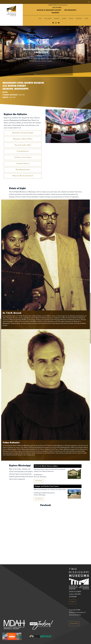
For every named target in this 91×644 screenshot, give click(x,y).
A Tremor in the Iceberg (23, 158)
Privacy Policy (74, 624)
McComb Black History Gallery (46, 466)
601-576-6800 (57, 8)
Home (86, 19)
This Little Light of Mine (23, 145)
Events (57, 19)
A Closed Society (23, 151)
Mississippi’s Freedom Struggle (23, 133)
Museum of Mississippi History (49, 10)
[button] (7, 51)
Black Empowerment (23, 170)
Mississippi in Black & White (23, 139)
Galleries (48, 19)
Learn (64, 19)
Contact (73, 602)
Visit (40, 19)
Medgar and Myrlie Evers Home (47, 486)
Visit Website (39, 481)
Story (71, 19)
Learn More (41, 66)
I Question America (23, 164)
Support (79, 19)
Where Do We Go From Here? (23, 176)
